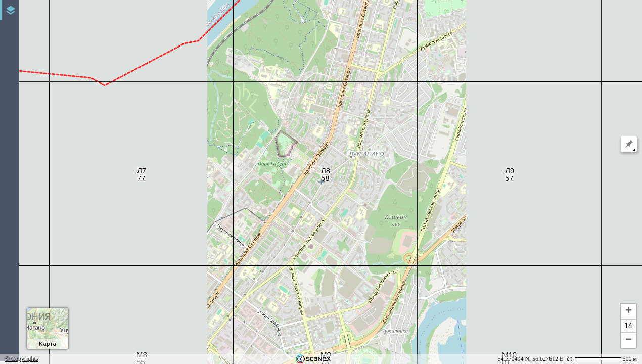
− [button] (629, 340)
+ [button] (629, 311)
